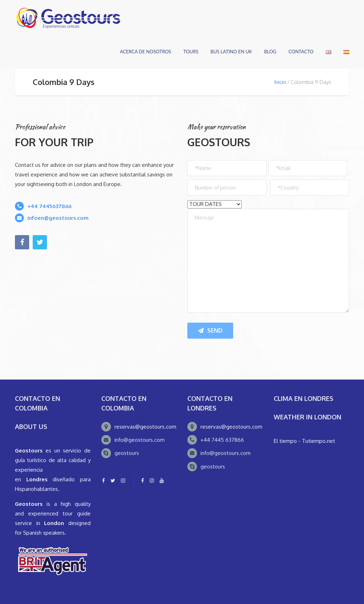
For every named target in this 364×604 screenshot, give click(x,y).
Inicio (280, 82)
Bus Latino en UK (231, 52)
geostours (127, 453)
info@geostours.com (140, 440)
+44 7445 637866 (222, 440)
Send (210, 330)
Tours (191, 52)
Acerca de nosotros (145, 52)
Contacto (301, 52)
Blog (270, 52)
